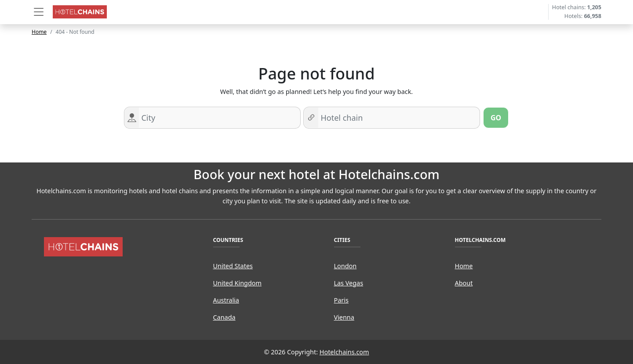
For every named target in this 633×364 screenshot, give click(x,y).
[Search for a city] (219, 118)
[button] (39, 12)
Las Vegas (349, 283)
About (464, 283)
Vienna (344, 317)
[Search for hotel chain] (399, 118)
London (346, 266)
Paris (341, 300)
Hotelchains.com (344, 352)
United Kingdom (237, 283)
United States (233, 266)
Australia (226, 300)
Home (39, 32)
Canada (224, 317)
